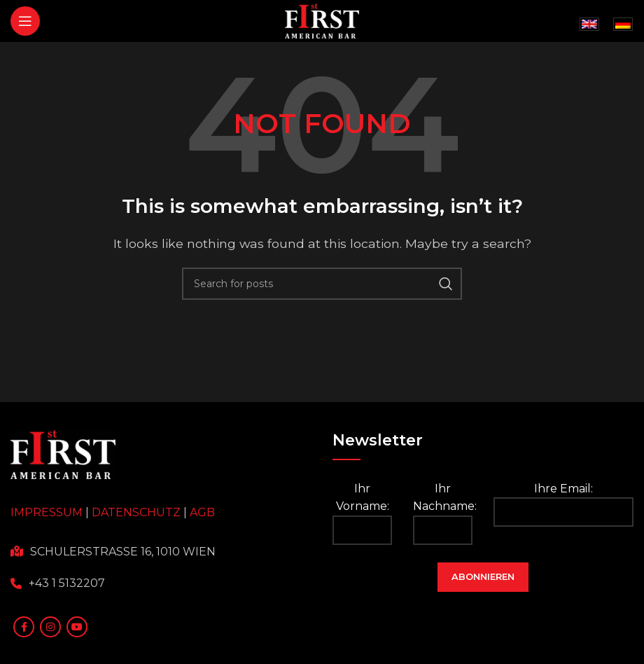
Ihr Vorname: (362, 513)
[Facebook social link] (24, 627)
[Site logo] (322, 20)
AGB (202, 512)
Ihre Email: (563, 505)
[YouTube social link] (77, 627)
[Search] (322, 284)
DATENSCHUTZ (136, 512)
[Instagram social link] (50, 627)
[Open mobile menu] (25, 21)
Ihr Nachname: (443, 513)
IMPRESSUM (47, 512)
